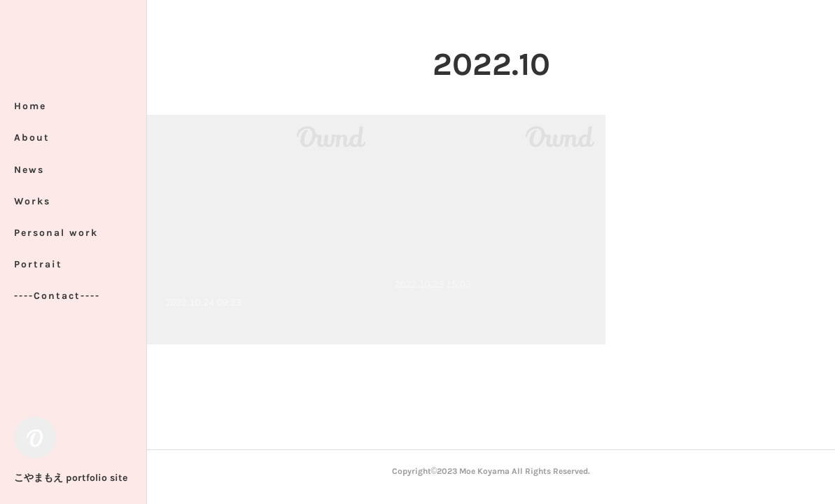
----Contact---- (57, 296)
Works (32, 201)
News (29, 170)
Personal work (56, 233)
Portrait (38, 264)
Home (30, 106)
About (32, 138)
